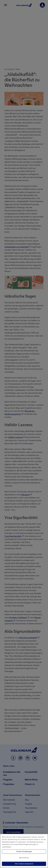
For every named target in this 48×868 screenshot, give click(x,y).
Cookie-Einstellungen (24, 851)
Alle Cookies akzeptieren (24, 864)
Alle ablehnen (24, 858)
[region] (24, 851)
